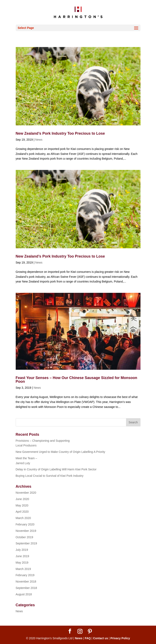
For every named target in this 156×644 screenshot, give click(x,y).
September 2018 (26, 588)
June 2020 (22, 499)
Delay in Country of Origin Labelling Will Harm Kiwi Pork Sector (56, 469)
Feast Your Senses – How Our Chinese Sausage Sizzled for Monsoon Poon (76, 380)
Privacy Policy (120, 638)
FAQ (88, 638)
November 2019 (26, 531)
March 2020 (23, 518)
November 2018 (26, 582)
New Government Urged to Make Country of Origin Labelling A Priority (60, 452)
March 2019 (23, 569)
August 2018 (24, 594)
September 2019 (26, 543)
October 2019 (24, 537)
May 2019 (22, 563)
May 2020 (22, 505)
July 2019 (22, 550)
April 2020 (22, 512)
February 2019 (25, 575)
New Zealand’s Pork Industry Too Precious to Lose (60, 133)
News (39, 140)
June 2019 (22, 556)
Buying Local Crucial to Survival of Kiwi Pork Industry (50, 476)
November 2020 (26, 493)
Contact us (100, 638)
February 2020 (25, 524)
